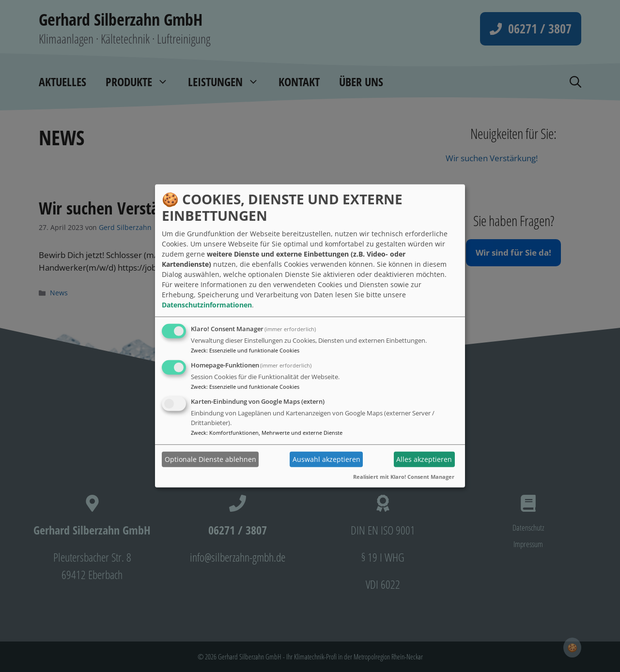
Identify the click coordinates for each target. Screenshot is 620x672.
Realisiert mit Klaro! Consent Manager (404, 476)
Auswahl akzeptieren (326, 459)
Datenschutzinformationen (207, 305)
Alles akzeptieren (424, 459)
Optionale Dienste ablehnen (210, 459)
